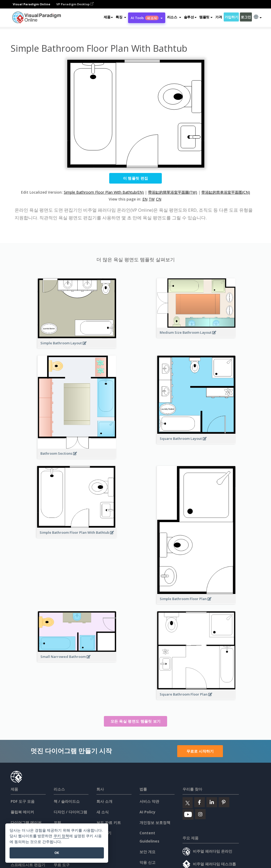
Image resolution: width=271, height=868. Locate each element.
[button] (121, 17)
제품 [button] (108, 17)
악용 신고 (147, 862)
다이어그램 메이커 (26, 823)
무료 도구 (62, 865)
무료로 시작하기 (200, 751)
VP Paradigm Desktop (75, 4)
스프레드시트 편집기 (28, 865)
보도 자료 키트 (109, 823)
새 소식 (103, 812)
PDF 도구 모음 (23, 801)
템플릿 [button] (206, 17)
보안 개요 (147, 852)
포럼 (57, 823)
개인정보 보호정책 (155, 823)
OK (57, 853)
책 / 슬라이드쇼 (67, 801)
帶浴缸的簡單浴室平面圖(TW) (173, 192)
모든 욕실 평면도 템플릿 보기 (136, 721)
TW (152, 199)
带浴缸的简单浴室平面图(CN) (226, 192)
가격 (219, 17)
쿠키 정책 (61, 836)
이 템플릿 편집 (135, 178)
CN (159, 199)
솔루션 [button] (190, 17)
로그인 (246, 17)
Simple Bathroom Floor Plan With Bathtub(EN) (104, 192)
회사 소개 (104, 801)
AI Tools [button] (147, 18)
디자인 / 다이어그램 (70, 812)
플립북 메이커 (22, 812)
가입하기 (231, 17)
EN (145, 199)
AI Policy (147, 812)
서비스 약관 (149, 801)
